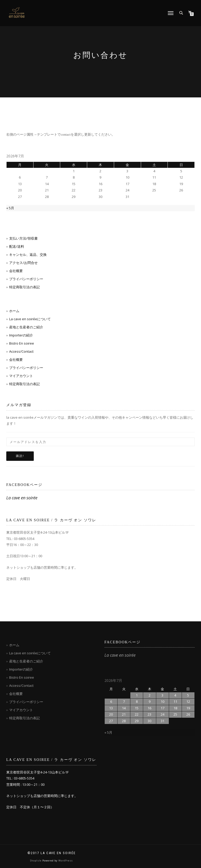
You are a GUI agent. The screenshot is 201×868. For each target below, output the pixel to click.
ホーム (14, 311)
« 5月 (10, 208)
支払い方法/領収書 (23, 238)
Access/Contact (21, 351)
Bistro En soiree (22, 343)
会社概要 (16, 271)
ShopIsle (36, 861)
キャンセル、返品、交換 (28, 255)
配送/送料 (17, 246)
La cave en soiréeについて (30, 319)
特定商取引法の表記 (24, 287)
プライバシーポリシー (26, 279)
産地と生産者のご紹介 (26, 327)
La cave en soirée (22, 498)
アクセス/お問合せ (23, 263)
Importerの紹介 (21, 335)
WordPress (66, 861)
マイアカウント (21, 376)
